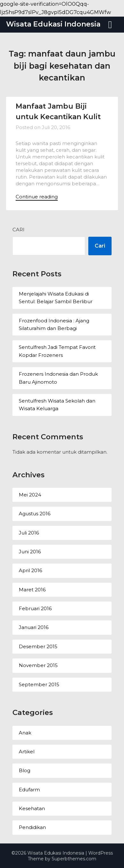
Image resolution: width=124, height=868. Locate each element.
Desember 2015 (38, 646)
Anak (25, 733)
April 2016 (30, 570)
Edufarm (29, 790)
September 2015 (39, 684)
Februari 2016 (35, 608)
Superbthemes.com (74, 859)
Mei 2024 (30, 495)
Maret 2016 (32, 590)
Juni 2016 (30, 552)
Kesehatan (32, 808)
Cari (18, 230)
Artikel (27, 752)
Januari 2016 (34, 627)
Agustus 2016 (35, 514)
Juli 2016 (29, 533)
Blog (25, 770)
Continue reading (37, 197)
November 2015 (38, 665)
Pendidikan (32, 827)
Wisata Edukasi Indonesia (53, 24)
